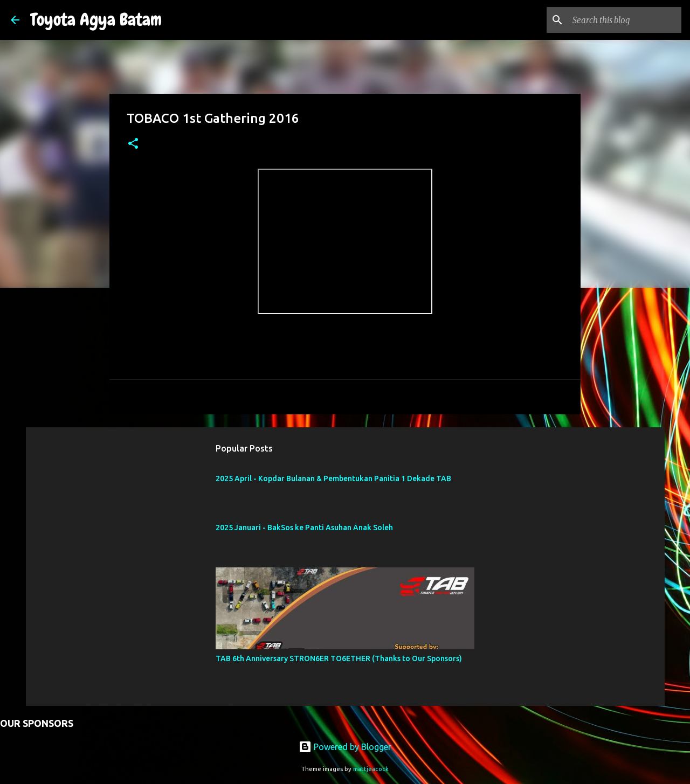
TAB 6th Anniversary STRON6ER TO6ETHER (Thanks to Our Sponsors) (339, 658)
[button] (133, 144)
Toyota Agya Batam (96, 20)
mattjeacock (371, 769)
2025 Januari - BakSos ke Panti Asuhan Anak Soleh (304, 528)
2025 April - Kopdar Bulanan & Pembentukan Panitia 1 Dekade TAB (333, 478)
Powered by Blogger (345, 747)
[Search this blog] (625, 20)
